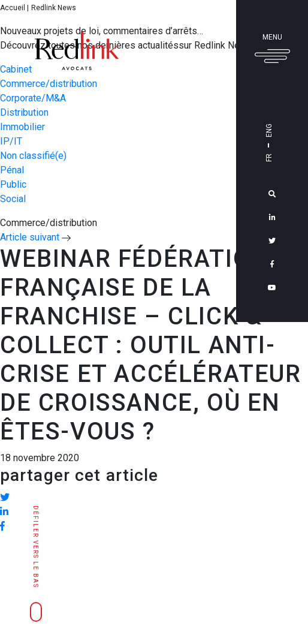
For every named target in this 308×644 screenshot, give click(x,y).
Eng (269, 130)
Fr (269, 158)
